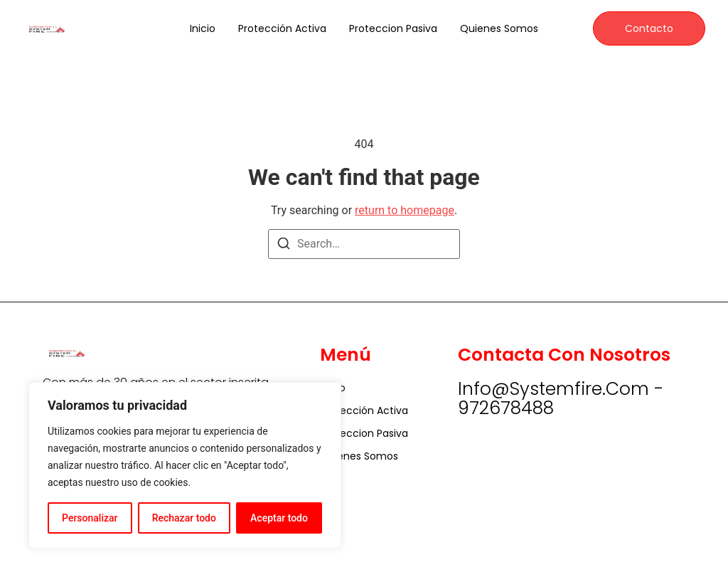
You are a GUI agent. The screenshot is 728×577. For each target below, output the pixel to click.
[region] (185, 465)
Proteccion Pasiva (393, 28)
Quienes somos (499, 28)
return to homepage (405, 210)
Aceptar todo (279, 518)
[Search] (284, 246)
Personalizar (90, 518)
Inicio (203, 28)
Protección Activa (282, 28)
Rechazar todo (184, 518)
